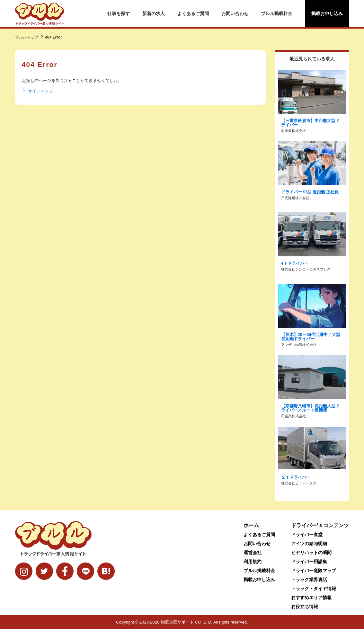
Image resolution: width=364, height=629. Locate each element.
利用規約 (253, 562)
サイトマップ (37, 91)
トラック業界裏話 (309, 580)
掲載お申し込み (327, 13)
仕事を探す (119, 13)
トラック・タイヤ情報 (314, 589)
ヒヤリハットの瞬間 (311, 553)
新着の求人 (154, 13)
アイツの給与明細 (309, 544)
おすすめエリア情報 (311, 598)
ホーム (251, 525)
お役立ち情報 (305, 607)
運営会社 (253, 553)
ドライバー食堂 (307, 535)
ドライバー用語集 (309, 562)
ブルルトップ (27, 37)
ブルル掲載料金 (277, 13)
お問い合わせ (235, 13)
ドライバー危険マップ (314, 571)
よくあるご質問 (193, 13)
